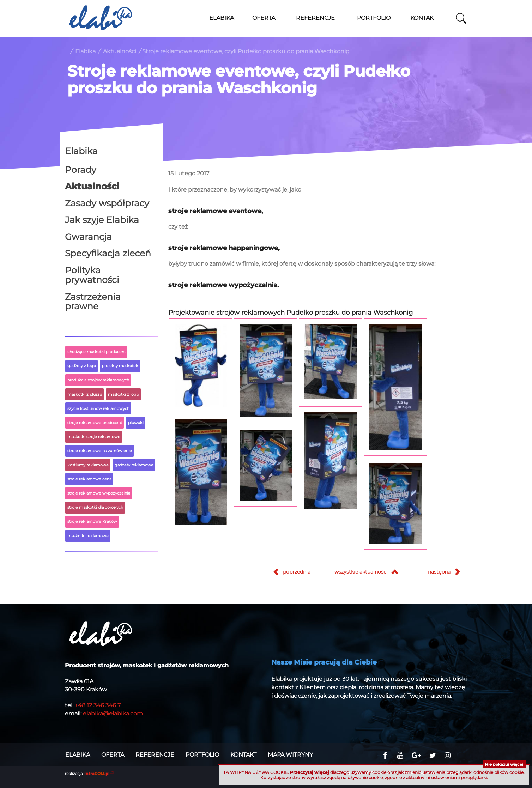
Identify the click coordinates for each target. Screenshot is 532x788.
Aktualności (120, 51)
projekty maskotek (120, 366)
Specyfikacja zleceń (108, 253)
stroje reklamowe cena (89, 479)
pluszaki (136, 423)
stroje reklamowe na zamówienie (100, 451)
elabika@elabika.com (113, 713)
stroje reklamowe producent (95, 423)
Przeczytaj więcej (310, 772)
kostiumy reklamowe (88, 465)
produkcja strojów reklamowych (98, 380)
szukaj (461, 18)
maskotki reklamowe (88, 536)
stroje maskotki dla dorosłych (95, 507)
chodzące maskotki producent (96, 352)
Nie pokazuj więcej (504, 764)
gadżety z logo (82, 366)
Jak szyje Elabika (102, 220)
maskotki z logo (123, 394)
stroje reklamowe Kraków (92, 521)
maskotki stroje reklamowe (94, 437)
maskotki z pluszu (85, 394)
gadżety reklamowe (134, 465)
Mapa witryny (290, 755)
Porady (81, 170)
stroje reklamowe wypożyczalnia (99, 493)
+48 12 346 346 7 (98, 705)
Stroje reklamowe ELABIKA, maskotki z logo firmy (100, 18)
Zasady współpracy (107, 203)
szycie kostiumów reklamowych (98, 408)
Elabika (85, 51)
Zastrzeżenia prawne (93, 302)
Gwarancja (88, 237)
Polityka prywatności (92, 275)
